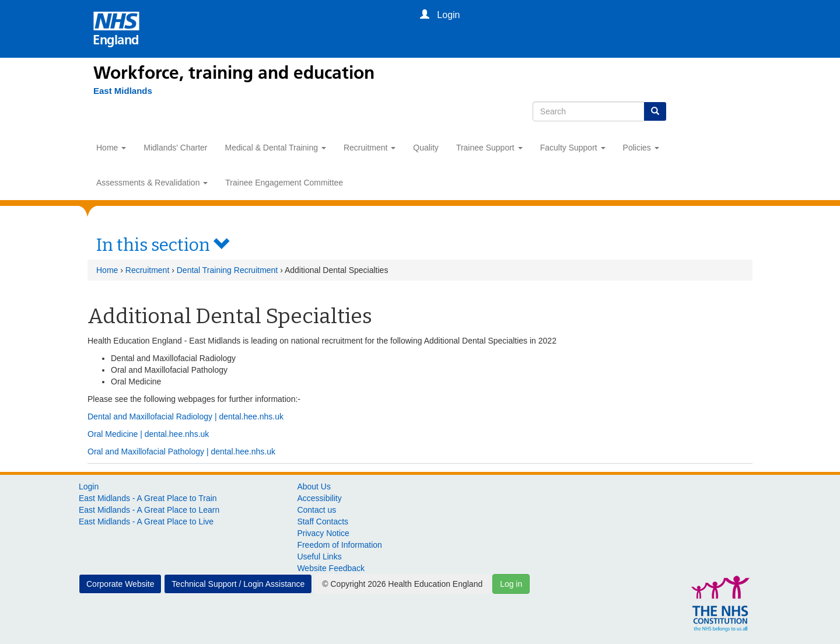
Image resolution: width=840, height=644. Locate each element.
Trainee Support (489, 148)
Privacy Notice (323, 533)
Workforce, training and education (234, 73)
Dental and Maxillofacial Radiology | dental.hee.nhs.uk (185, 416)
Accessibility (319, 498)
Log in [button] (511, 584)
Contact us (316, 510)
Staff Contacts (323, 521)
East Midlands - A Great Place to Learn (149, 510)
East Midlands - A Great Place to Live (146, 521)
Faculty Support (573, 148)
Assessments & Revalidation (152, 183)
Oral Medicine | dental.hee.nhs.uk (148, 434)
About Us (314, 487)
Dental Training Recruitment (228, 270)
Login (89, 487)
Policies (641, 148)
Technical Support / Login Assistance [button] (238, 584)
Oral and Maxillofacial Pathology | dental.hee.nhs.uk (181, 452)
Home (111, 148)
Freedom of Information (339, 545)
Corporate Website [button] (120, 584)
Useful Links (319, 556)
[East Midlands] (123, 91)
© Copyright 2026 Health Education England (402, 584)
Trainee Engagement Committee (284, 183)
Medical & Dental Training (276, 148)
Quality (426, 148)
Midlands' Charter (175, 148)
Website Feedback (331, 568)
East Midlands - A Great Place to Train (148, 498)
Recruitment (370, 148)
